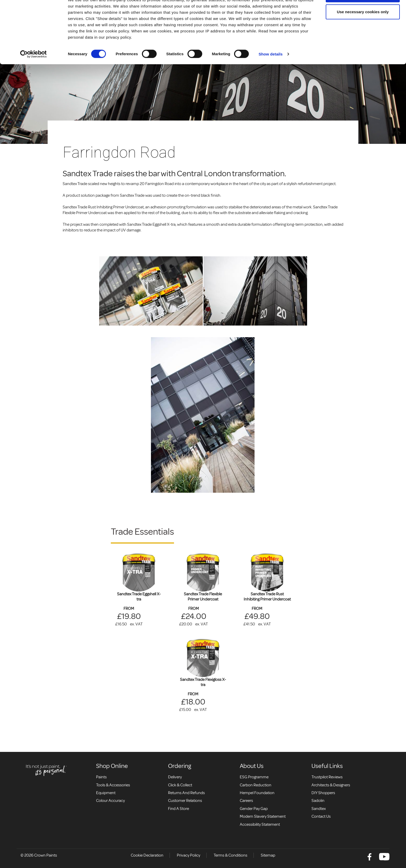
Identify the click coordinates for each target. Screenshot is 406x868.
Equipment (106, 793)
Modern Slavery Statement (263, 816)
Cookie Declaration (147, 855)
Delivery (175, 777)
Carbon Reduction (256, 785)
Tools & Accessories (113, 785)
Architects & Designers (331, 785)
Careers (246, 801)
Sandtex (319, 809)
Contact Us (321, 816)
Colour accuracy (110, 801)
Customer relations (185, 801)
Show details (271, 73)
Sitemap (268, 855)
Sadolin (318, 801)
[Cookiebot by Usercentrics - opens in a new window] (34, 73)
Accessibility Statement (260, 824)
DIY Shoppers (323, 793)
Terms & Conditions (230, 855)
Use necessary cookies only (363, 31)
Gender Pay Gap (254, 809)
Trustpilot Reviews (327, 777)
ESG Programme (254, 777)
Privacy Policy (189, 855)
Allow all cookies (363, 14)
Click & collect (180, 785)
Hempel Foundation (257, 793)
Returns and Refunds (186, 793)
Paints (101, 777)
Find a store (179, 809)
